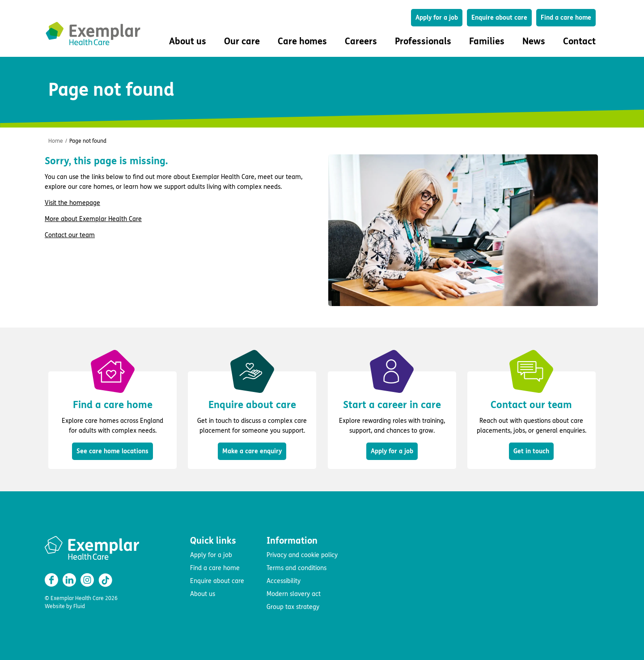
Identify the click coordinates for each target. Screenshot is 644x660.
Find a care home (566, 18)
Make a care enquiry (252, 451)
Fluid (79, 606)
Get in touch (531, 451)
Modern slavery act (294, 594)
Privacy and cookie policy (302, 555)
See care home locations (112, 451)
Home (56, 141)
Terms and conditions (297, 568)
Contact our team (70, 235)
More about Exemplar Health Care (93, 219)
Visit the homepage (72, 203)
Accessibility (284, 581)
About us (203, 594)
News (534, 41)
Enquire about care (499, 18)
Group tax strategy (293, 607)
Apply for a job (437, 18)
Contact (579, 41)
